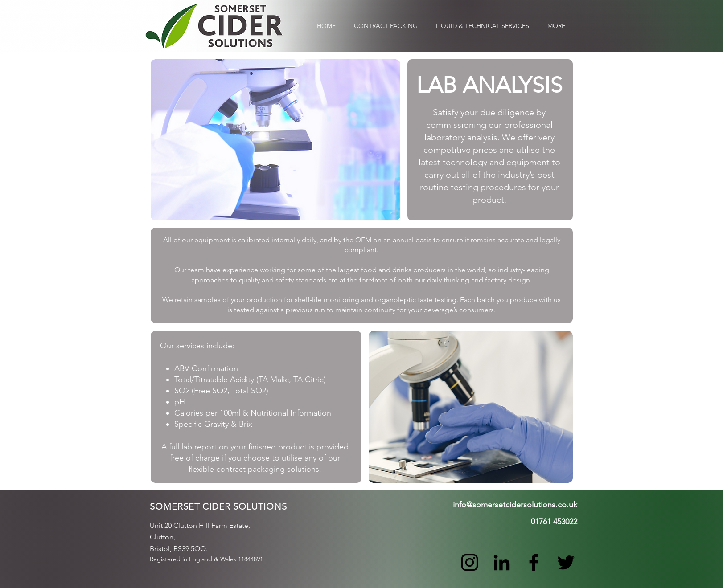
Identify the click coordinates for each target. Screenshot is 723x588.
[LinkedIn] (502, 562)
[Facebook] (534, 562)
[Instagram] (470, 562)
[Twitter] (566, 562)
